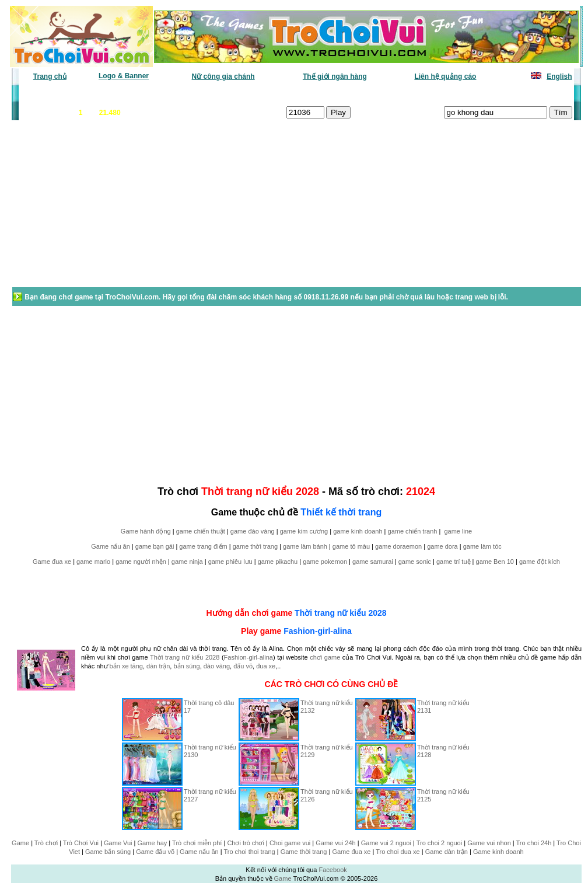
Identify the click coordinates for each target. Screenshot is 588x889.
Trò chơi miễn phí (197, 843)
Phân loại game (246, 94)
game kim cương (304, 531)
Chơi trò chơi (246, 843)
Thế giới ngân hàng (335, 76)
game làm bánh (305, 546)
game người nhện (141, 562)
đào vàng (217, 666)
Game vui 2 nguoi (386, 843)
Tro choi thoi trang (249, 852)
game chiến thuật (201, 531)
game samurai (373, 562)
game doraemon (398, 546)
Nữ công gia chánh (223, 76)
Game (20, 843)
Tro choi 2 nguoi (439, 843)
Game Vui (118, 843)
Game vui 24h (335, 843)
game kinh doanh (358, 531)
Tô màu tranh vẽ (540, 94)
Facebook (332, 870)
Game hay (153, 843)
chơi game (325, 657)
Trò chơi (46, 843)
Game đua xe (52, 562)
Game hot (487, 94)
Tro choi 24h (534, 843)
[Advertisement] (104, 210)
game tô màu (351, 546)
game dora (442, 546)
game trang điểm (203, 546)
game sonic (415, 562)
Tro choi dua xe (398, 852)
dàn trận (158, 666)
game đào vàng (253, 531)
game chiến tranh (413, 531)
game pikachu (278, 562)
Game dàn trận (447, 852)
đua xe (266, 666)
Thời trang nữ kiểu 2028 (340, 613)
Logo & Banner (124, 76)
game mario (93, 562)
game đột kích (540, 562)
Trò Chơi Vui (81, 843)
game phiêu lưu (230, 562)
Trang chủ (50, 76)
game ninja (187, 562)
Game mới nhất (120, 94)
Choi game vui (290, 843)
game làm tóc (482, 546)
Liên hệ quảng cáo (445, 76)
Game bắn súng (108, 852)
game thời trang (255, 546)
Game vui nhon (489, 843)
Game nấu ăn (111, 546)
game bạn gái (155, 546)
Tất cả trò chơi (376, 94)
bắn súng (186, 666)
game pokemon (325, 562)
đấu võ (243, 666)
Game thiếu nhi (436, 94)
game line (458, 531)
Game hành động (146, 531)
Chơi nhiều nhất (183, 94)
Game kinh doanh (498, 852)
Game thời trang (304, 852)
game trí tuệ (454, 562)
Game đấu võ (155, 852)
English (559, 76)
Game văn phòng (55, 94)
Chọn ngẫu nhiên (312, 94)
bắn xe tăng (126, 666)
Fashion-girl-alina (318, 631)
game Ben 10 (495, 562)
